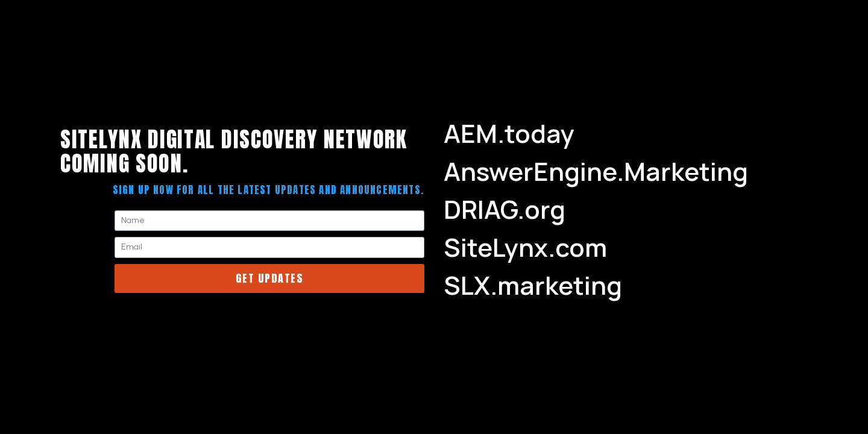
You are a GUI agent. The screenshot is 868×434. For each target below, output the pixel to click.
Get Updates (270, 278)
